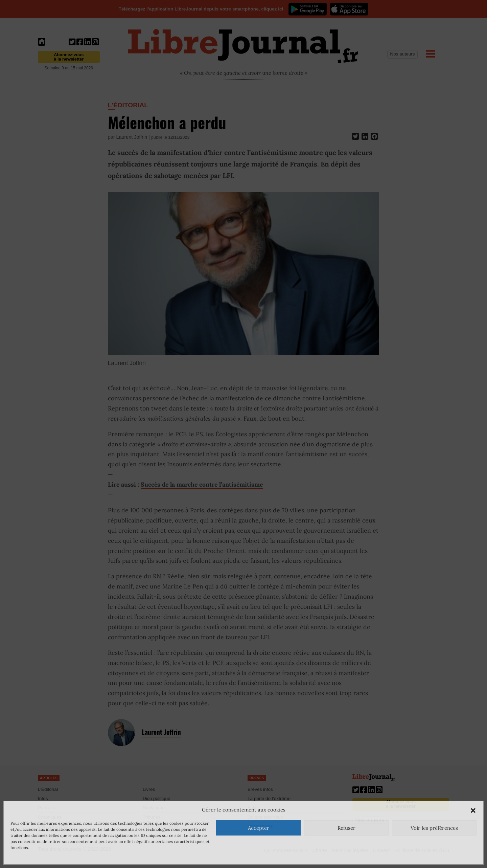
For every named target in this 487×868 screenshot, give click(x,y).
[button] (473, 810)
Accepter (259, 828)
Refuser (346, 828)
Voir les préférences (434, 828)
